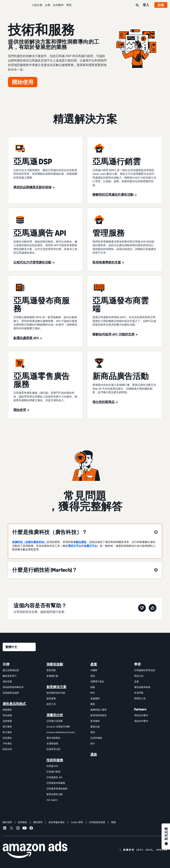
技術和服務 (55, 760)
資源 (136, 681)
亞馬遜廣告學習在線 (145, 670)
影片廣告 (7, 732)
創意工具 (51, 704)
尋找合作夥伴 (141, 715)
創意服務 (51, 698)
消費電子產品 (97, 681)
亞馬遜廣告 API (54, 777)
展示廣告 (7, 727)
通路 (94, 754)
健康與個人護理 (98, 710)
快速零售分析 (53, 749)
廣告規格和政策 (142, 687)
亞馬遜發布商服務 (56, 783)
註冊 (161, 5)
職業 (114, 822)
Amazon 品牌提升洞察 (58, 727)
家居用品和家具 (98, 715)
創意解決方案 (56, 687)
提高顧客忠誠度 (11, 693)
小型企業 (37, 5)
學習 (69, 5)
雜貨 (93, 704)
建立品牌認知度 (11, 670)
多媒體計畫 (52, 676)
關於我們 (7, 822)
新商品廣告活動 (55, 794)
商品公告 (139, 676)
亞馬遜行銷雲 (53, 772)
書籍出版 (95, 727)
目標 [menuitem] (6, 664)
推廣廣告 (7, 710)
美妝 (93, 676)
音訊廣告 (7, 738)
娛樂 (93, 687)
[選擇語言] (19, 647)
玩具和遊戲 (96, 738)
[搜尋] (137, 5)
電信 (93, 732)
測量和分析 (55, 715)
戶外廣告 (7, 743)
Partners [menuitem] (140, 709)
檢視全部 (7, 749)
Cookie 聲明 (77, 822)
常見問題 (139, 693)
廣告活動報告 (53, 738)
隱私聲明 (38, 822)
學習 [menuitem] (137, 664)
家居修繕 (95, 721)
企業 (48, 5)
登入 (146, 5)
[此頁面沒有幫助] (142, 608)
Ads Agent (52, 800)
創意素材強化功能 (56, 693)
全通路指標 (52, 743)
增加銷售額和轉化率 (13, 687)
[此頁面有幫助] (153, 608)
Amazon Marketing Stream (61, 732)
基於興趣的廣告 (57, 822)
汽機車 (94, 670)
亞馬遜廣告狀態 (97, 822)
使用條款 (23, 822)
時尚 (93, 693)
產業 (94, 664)
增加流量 (7, 681)
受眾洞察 (51, 670)
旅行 (93, 743)
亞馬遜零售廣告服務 (57, 789)
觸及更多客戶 (10, 676)
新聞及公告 (140, 698)
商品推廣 (7, 715)
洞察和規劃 (55, 664)
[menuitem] (19, 732)
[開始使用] (23, 82)
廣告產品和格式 (14, 704)
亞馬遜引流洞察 (55, 721)
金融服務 (95, 698)
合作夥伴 (58, 5)
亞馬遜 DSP (52, 766)
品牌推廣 (7, 721)
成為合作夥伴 (141, 721)
